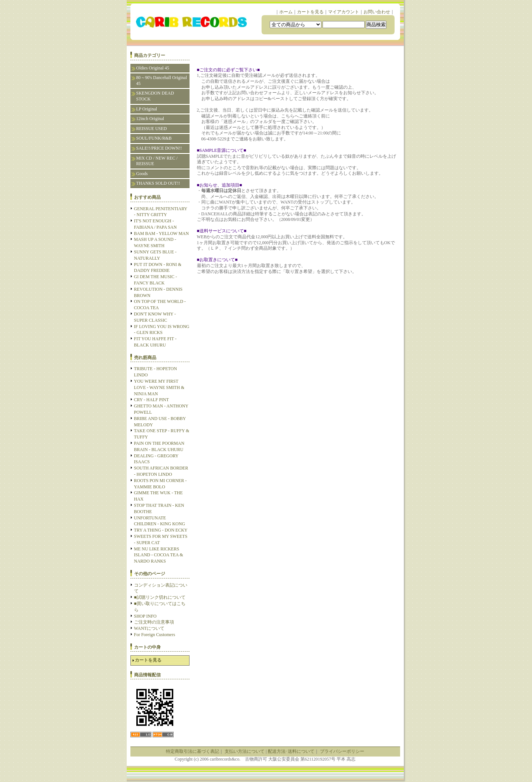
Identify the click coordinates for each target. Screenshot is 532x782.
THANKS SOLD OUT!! (158, 183)
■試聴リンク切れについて (160, 597)
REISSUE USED (152, 129)
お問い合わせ (377, 12)
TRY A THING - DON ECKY (161, 530)
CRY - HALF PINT (152, 400)
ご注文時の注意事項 (154, 622)
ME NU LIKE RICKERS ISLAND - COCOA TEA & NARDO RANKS (159, 555)
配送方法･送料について (291, 751)
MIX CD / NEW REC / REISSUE (157, 161)
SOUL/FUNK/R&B (154, 138)
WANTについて (149, 628)
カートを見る (310, 12)
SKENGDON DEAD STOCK (155, 96)
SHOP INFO (145, 616)
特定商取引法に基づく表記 (192, 751)
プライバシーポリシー (342, 751)
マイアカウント (344, 12)
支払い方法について (245, 751)
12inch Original (150, 119)
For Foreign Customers (155, 635)
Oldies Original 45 (153, 68)
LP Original (147, 109)
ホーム (286, 12)
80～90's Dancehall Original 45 (162, 81)
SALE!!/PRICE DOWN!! (159, 148)
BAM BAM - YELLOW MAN (162, 233)
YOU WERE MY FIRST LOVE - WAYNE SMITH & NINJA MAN (159, 387)
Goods (142, 174)
